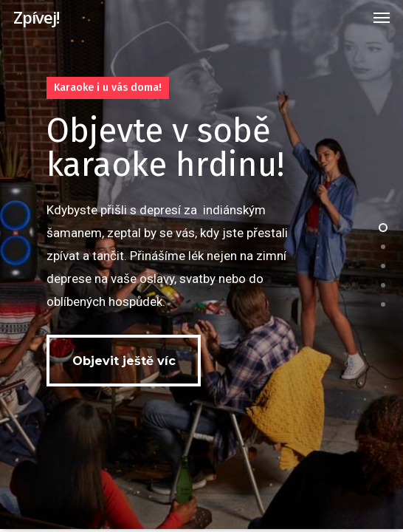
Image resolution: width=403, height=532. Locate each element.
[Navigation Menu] (382, 17)
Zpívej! (36, 17)
